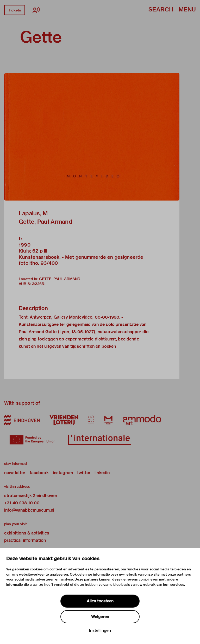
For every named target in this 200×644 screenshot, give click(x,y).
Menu (187, 10)
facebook (39, 473)
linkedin (102, 473)
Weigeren (100, 617)
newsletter (15, 473)
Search (161, 10)
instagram (63, 473)
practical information (25, 540)
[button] (92, 137)
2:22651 (39, 284)
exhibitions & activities (27, 533)
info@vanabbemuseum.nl (29, 510)
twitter (84, 473)
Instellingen (100, 630)
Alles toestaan (100, 601)
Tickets (14, 10)
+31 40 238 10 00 (22, 503)
